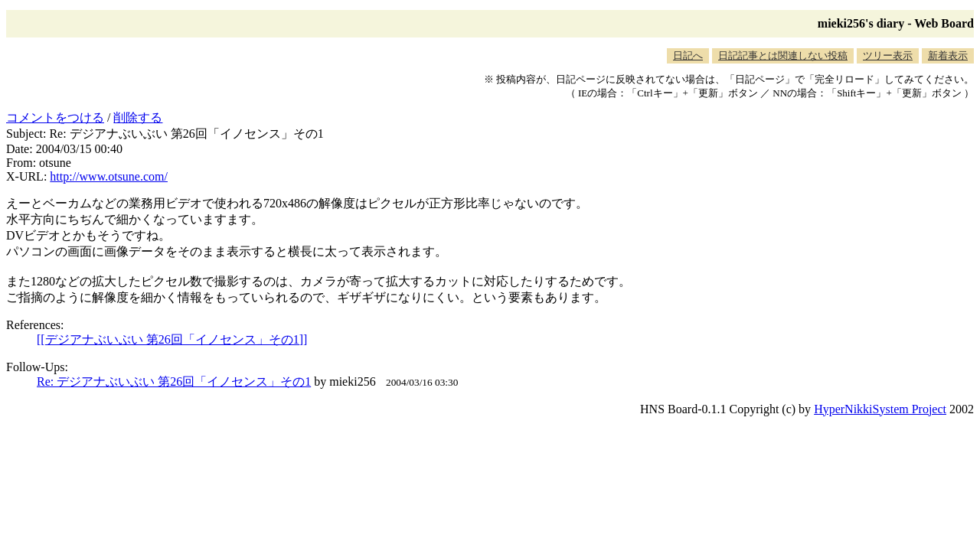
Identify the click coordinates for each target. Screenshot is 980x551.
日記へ (688, 55)
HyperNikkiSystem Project (880, 409)
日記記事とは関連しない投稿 (783, 55)
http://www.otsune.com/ (109, 176)
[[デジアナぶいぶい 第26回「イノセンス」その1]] (172, 339)
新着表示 (948, 55)
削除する (138, 117)
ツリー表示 (888, 55)
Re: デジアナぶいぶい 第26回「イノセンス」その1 (174, 381)
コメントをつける (55, 117)
